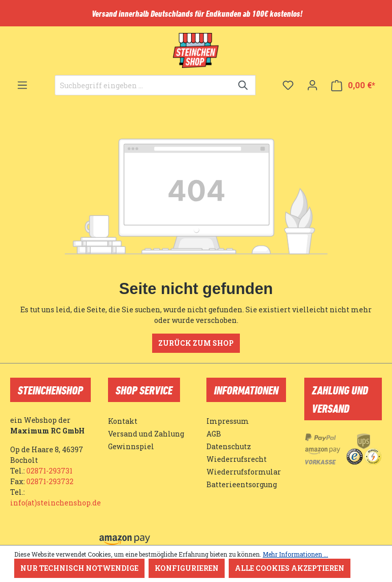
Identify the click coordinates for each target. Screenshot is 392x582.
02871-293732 (50, 481)
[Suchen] (244, 85)
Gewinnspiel (131, 446)
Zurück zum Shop (196, 343)
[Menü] (22, 85)
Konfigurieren (187, 568)
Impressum (228, 421)
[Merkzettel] (288, 85)
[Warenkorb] (353, 85)
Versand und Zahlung (146, 434)
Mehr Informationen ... (295, 554)
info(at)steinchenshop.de (56, 503)
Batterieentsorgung (242, 484)
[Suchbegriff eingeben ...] (144, 85)
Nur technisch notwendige (79, 568)
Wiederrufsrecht (237, 459)
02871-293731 (49, 471)
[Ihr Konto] (312, 85)
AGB (214, 434)
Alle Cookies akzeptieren (290, 568)
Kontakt (123, 421)
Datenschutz (229, 446)
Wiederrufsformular (244, 472)
